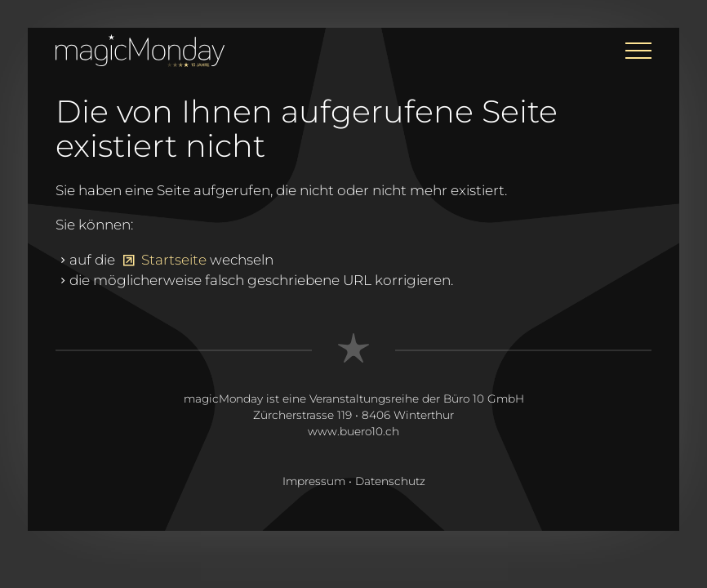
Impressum (314, 481)
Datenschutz (390, 481)
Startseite (174, 260)
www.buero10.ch (353, 431)
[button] (638, 51)
